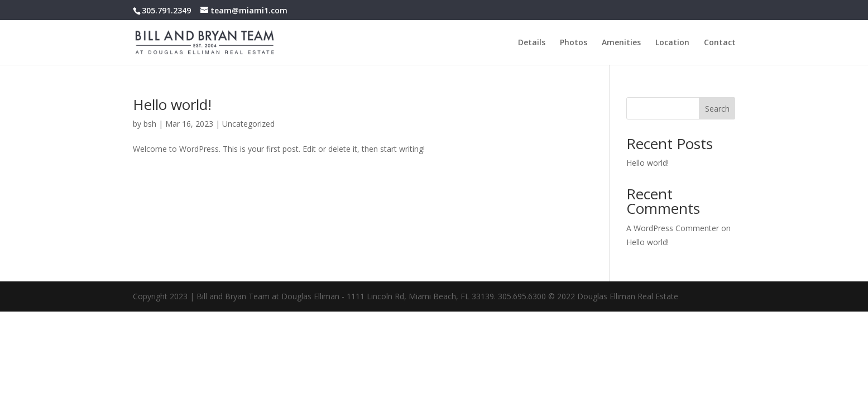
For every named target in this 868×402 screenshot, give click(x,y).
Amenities (621, 43)
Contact (720, 43)
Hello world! (172, 104)
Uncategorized (248, 124)
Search (717, 109)
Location (672, 43)
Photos (574, 43)
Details (532, 43)
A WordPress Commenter (673, 228)
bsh (150, 124)
